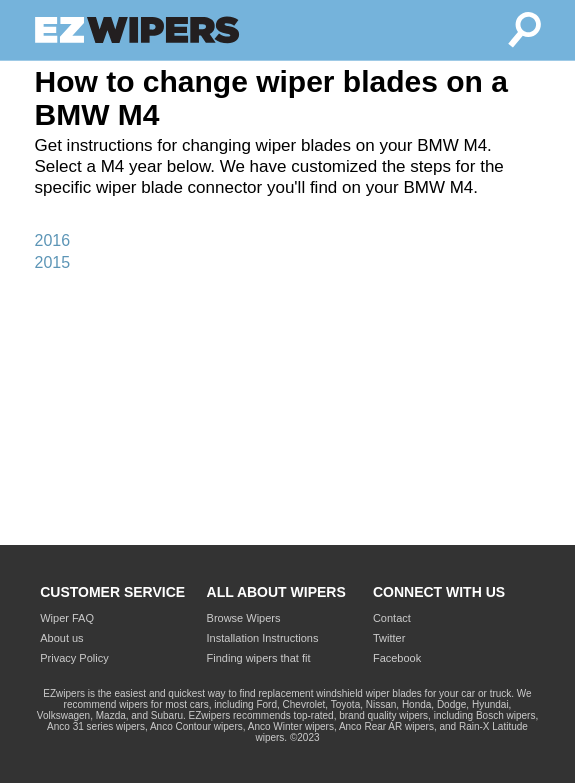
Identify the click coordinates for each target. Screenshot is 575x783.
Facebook (397, 658)
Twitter (389, 638)
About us (61, 638)
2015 (53, 262)
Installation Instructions (263, 638)
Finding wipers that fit (259, 658)
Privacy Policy (74, 658)
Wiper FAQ (67, 618)
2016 (53, 240)
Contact (392, 618)
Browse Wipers (244, 618)
